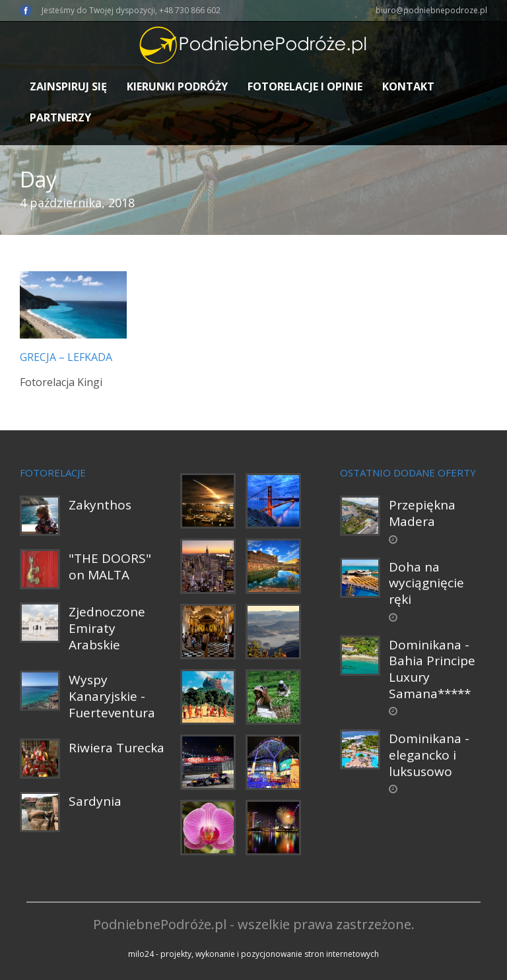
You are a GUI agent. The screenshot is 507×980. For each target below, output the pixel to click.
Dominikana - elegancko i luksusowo (429, 755)
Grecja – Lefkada (66, 357)
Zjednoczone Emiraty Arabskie (107, 628)
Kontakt (408, 86)
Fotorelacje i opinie (305, 86)
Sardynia (95, 801)
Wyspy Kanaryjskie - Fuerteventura (112, 696)
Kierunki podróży (177, 86)
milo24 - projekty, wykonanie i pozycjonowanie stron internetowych (253, 954)
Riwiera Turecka (117, 748)
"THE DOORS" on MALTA (110, 567)
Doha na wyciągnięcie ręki (426, 583)
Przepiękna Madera (422, 513)
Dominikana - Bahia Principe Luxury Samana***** (432, 669)
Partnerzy (60, 117)
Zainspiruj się (68, 86)
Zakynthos (100, 505)
